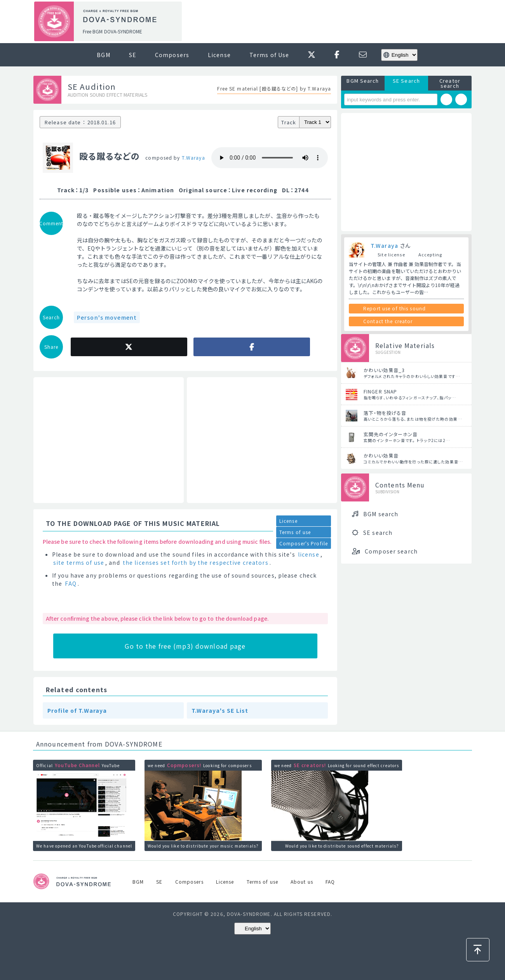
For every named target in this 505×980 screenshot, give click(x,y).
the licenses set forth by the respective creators (196, 562)
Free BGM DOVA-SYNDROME (112, 31)
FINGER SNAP (380, 391)
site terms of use (79, 562)
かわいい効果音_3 (384, 370)
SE (133, 55)
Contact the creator (388, 321)
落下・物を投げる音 (385, 413)
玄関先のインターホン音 (391, 434)
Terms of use (295, 532)
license (309, 554)
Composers (172, 55)
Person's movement (107, 317)
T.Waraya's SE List (220, 710)
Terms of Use (269, 55)
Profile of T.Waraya (77, 710)
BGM (103, 55)
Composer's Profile (304, 543)
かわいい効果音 (381, 455)
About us (302, 882)
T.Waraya (193, 158)
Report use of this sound (394, 308)
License (219, 55)
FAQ (71, 583)
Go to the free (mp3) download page (185, 646)
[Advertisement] (329, 22)
